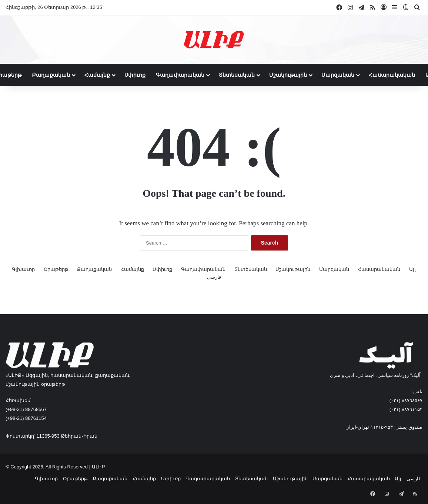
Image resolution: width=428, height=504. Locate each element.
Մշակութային (288, 75)
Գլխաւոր (23, 269)
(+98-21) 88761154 (26, 418)
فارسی (214, 277)
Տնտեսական (237, 75)
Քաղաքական (51, 75)
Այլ (412, 269)
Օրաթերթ (56, 269)
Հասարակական (392, 75)
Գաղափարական (180, 75)
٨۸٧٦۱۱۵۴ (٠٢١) (406, 409)
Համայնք (97, 75)
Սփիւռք (135, 75)
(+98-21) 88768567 (26, 409)
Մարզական (338, 75)
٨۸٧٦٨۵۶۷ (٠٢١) (406, 400)
